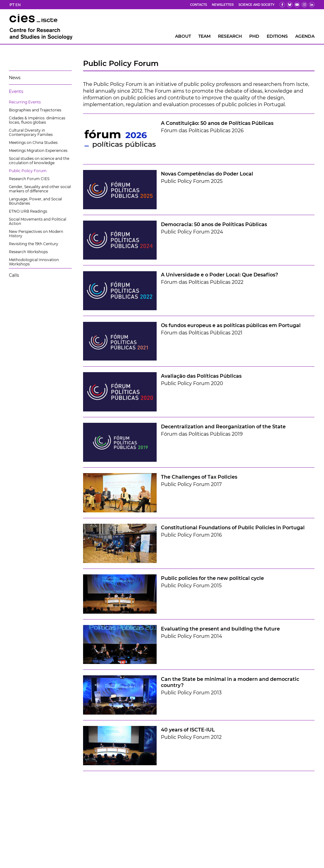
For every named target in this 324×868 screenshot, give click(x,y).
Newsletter (223, 5)
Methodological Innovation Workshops (34, 262)
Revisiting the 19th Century (34, 244)
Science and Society (257, 5)
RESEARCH (230, 36)
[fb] (282, 5)
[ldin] (312, 5)
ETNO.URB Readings (28, 211)
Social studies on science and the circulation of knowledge (39, 161)
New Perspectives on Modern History (36, 234)
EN (18, 5)
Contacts (198, 5)
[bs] (290, 5)
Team (204, 36)
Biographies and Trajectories (35, 110)
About (183, 36)
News (15, 78)
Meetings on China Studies (33, 143)
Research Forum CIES (29, 179)
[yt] (297, 5)
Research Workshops (28, 252)
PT (12, 5)
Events (16, 91)
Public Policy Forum (28, 171)
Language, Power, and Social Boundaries (35, 201)
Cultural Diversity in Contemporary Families (31, 132)
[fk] (304, 5)
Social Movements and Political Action (38, 221)
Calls (14, 275)
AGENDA (305, 36)
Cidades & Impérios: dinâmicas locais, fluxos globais (37, 120)
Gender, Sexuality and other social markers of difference (40, 189)
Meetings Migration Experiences (38, 150)
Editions (277, 36)
